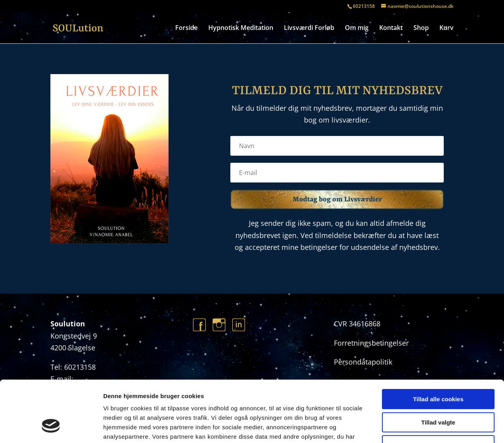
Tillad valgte (438, 370)
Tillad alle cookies (438, 347)
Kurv (447, 28)
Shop (421, 28)
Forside (186, 28)
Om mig (357, 28)
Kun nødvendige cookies (438, 393)
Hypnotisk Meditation (241, 28)
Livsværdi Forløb (309, 28)
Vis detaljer (409, 427)
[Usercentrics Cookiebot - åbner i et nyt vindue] (51, 428)
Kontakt (391, 28)
